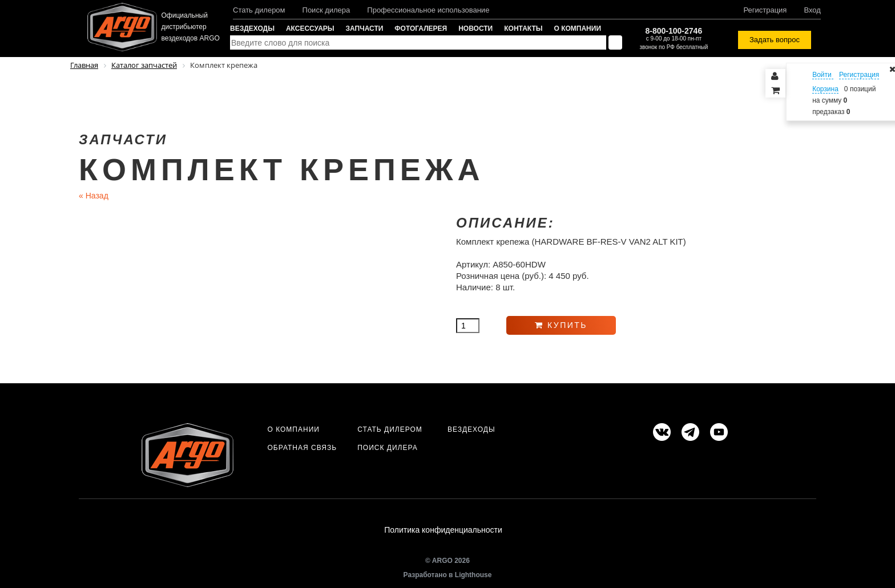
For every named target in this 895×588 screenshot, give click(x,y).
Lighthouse (473, 575)
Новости (475, 29)
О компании (578, 29)
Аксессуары (310, 29)
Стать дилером (259, 10)
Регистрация (765, 10)
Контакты (523, 29)
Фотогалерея (421, 29)
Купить (561, 325)
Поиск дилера (326, 10)
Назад (94, 196)
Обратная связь (302, 448)
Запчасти (365, 29)
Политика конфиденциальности (443, 530)
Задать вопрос (775, 40)
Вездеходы (252, 29)
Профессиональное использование (428, 10)
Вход (812, 10)
